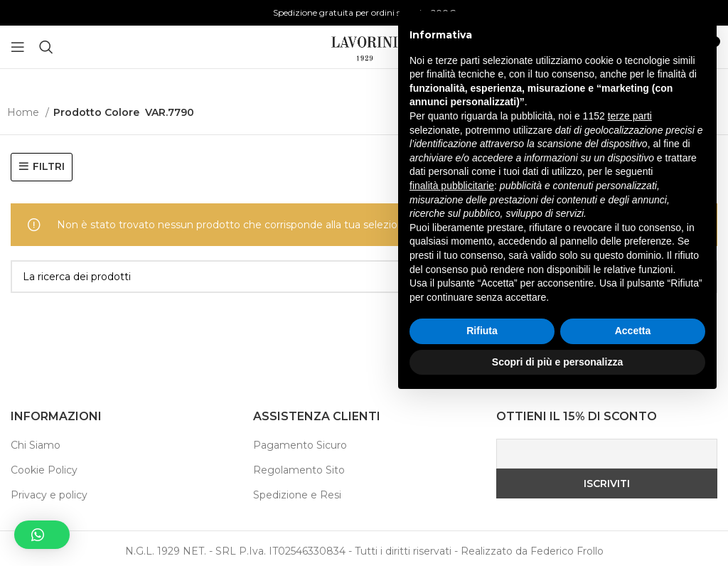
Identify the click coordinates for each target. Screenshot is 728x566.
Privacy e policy (49, 495)
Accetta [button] (633, 496)
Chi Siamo (36, 445)
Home (25, 112)
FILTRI (49, 167)
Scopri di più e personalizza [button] (557, 527)
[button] (42, 535)
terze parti (630, 282)
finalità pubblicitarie (452, 351)
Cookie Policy (44, 470)
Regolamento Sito (299, 470)
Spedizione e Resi (297, 495)
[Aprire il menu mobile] (18, 47)
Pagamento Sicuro (300, 445)
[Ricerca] (46, 47)
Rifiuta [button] (482, 496)
